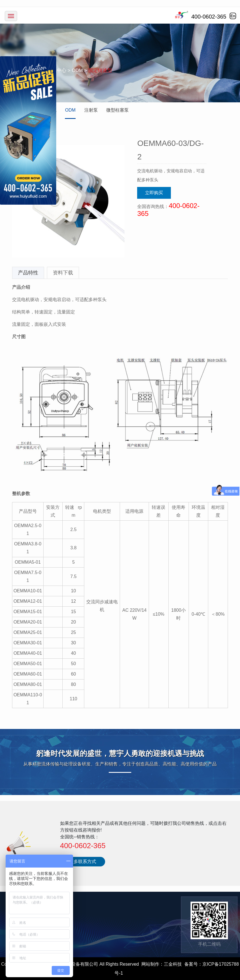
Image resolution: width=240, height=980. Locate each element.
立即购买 (154, 193)
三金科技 (173, 964)
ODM (70, 110)
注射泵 (91, 110)
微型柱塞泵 (117, 110)
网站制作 (150, 964)
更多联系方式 (83, 862)
